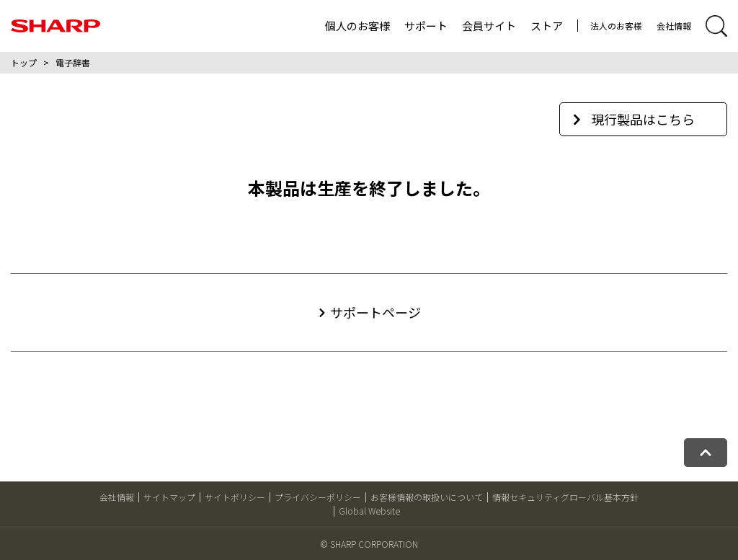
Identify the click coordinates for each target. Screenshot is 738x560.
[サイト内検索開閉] (716, 26)
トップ (24, 62)
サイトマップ (169, 497)
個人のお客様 (357, 26)
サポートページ (375, 312)
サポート (426, 26)
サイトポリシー (235, 497)
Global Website (369, 511)
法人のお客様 (616, 26)
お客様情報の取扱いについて (427, 497)
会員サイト (489, 26)
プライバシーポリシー (318, 497)
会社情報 (674, 26)
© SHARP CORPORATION (369, 544)
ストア (547, 26)
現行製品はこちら (634, 119)
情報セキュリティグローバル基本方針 (565, 497)
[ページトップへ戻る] (706, 453)
